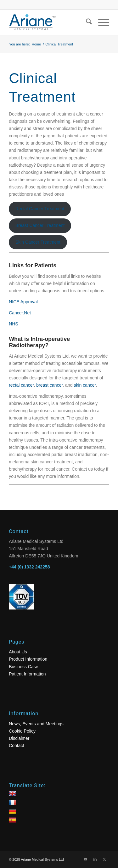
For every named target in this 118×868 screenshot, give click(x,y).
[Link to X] (104, 859)
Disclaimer (19, 738)
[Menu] (101, 22)
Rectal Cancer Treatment (40, 209)
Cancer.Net (20, 313)
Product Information (28, 659)
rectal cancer (21, 385)
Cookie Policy (22, 731)
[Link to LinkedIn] (95, 859)
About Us (18, 652)
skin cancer (85, 385)
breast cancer (49, 385)
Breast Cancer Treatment (40, 225)
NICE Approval (23, 302)
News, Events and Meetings (36, 724)
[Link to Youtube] (86, 859)
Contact (16, 746)
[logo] (49, 22)
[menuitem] (86, 22)
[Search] (86, 22)
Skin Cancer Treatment (38, 242)
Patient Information (27, 674)
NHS (14, 324)
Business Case (23, 667)
